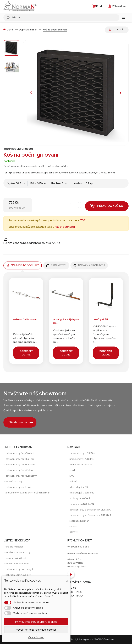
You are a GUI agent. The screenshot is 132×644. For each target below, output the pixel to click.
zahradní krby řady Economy (21, 476)
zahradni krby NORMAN (82, 453)
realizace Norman (79, 521)
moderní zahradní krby (18, 552)
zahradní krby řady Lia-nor (20, 459)
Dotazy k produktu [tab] (89, 265)
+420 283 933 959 (78, 547)
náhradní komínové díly (18, 575)
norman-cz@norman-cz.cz (83, 553)
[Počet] (74, 205)
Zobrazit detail (26, 353)
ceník (72, 470)
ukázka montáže (15, 547)
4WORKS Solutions (104, 639)
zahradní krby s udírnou (18, 487)
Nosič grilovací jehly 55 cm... (66, 321)
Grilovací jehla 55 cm (25, 319)
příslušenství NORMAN (82, 459)
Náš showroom (21, 422)
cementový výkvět (16, 558)
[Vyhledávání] (65, 18)
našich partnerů (64, 227)
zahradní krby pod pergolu (20, 569)
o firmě (73, 481)
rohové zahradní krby (17, 563)
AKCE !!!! (74, 532)
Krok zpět (117, 30)
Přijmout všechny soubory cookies (36, 622)
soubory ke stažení (80, 498)
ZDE (83, 220)
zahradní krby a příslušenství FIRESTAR (90, 515)
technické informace (81, 465)
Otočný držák (101, 319)
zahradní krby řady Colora (20, 470)
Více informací (36, 637)
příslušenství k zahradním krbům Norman (28, 493)
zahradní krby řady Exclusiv (20, 465)
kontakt (73, 526)
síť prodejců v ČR (79, 487)
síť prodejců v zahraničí (82, 493)
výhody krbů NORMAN (82, 504)
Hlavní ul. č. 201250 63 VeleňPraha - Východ (76, 563)
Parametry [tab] (56, 265)
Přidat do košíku (107, 207)
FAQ (72, 476)
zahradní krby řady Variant (20, 453)
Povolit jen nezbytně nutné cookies (36, 630)
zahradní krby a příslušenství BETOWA (90, 510)
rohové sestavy (14, 481)
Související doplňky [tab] (23, 265)
